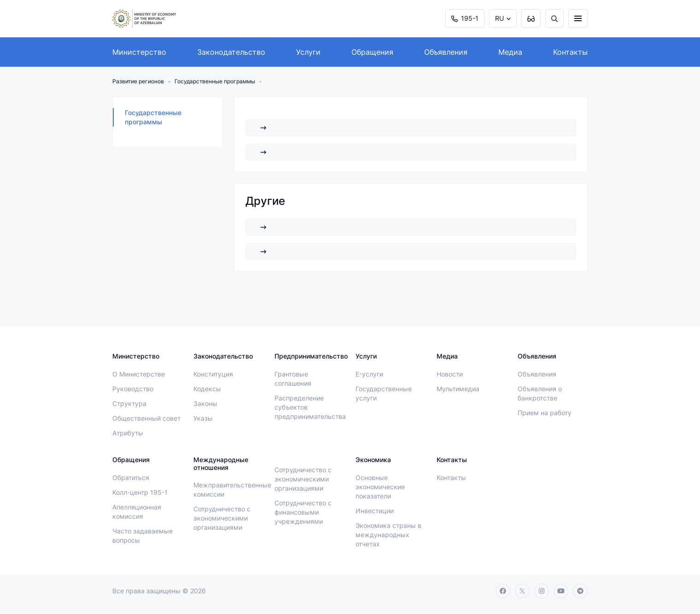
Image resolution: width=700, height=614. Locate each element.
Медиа (510, 52)
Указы (203, 418)
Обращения (372, 52)
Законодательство (231, 52)
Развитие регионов (138, 81)
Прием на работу (545, 413)
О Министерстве (139, 374)
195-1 (465, 18)
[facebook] (503, 591)
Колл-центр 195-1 (140, 492)
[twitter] (522, 591)
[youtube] (561, 591)
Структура (129, 403)
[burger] (578, 18)
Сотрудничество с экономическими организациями (222, 518)
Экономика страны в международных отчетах (388, 535)
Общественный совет (146, 418)
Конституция (213, 374)
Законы (205, 403)
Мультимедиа (458, 389)
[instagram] (542, 591)
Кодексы (207, 389)
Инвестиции (375, 511)
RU (499, 18)
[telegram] (580, 591)
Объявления (446, 52)
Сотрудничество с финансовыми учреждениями (303, 512)
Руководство (133, 389)
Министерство (139, 52)
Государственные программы (215, 81)
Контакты (570, 52)
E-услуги (369, 374)
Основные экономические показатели (380, 487)
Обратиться (131, 478)
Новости (450, 374)
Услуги (308, 52)
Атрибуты (128, 433)
